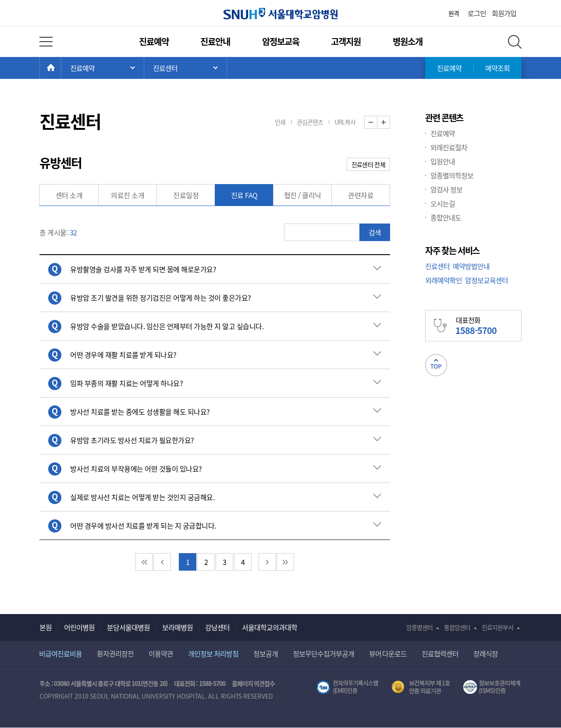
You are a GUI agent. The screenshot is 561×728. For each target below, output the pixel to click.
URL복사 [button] (345, 122)
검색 (375, 232)
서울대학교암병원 (280, 14)
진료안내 (215, 41)
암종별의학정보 (452, 175)
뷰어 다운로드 (388, 653)
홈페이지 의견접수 (254, 683)
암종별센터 (419, 627)
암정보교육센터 (486, 280)
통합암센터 (457, 627)
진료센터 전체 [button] (368, 164)
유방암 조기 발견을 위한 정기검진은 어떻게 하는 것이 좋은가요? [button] (161, 298)
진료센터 (437, 266)
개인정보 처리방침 (213, 653)
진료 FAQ (244, 195)
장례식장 (486, 653)
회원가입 (504, 13)
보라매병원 (178, 627)
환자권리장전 (115, 653)
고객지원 (346, 41)
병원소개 (408, 41)
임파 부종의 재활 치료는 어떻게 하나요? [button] (126, 383)
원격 (454, 13)
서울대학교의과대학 (270, 627)
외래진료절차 (449, 147)
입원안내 (443, 161)
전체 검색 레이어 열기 (515, 42)
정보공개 (266, 653)
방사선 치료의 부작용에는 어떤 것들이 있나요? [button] (136, 469)
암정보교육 (281, 41)
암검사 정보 (446, 189)
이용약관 (161, 653)
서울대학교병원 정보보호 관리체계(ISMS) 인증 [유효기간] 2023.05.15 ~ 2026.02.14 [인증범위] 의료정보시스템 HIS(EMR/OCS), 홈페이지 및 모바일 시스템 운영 (492, 687)
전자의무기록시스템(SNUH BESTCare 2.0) (347, 687)
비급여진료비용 (60, 653)
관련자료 (361, 195)
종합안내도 (446, 217)
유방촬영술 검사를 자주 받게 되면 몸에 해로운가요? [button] (143, 269)
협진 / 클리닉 (303, 195)
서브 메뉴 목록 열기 (185, 68)
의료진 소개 (128, 195)
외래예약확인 (444, 280)
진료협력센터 (440, 653)
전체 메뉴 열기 (46, 42)
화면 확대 (390, 123)
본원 (46, 627)
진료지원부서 (497, 627)
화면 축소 (377, 123)
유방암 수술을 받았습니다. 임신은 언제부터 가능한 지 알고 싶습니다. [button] (167, 326)
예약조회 (497, 68)
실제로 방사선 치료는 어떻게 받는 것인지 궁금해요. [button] (142, 497)
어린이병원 (79, 627)
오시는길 (443, 203)
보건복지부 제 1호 (421, 687)
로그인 (477, 13)
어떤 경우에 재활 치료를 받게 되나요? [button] (123, 355)
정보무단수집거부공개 (323, 653)
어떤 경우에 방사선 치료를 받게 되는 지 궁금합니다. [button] (143, 526)
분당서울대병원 (128, 627)
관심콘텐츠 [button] (310, 122)
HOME (61, 68)
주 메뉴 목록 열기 (103, 68)
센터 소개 (69, 195)
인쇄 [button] (280, 122)
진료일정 (186, 195)
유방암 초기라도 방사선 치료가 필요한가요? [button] (132, 440)
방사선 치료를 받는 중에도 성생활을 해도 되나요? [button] (140, 412)
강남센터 (217, 627)
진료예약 (154, 41)
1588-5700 (212, 683)
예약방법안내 (471, 266)
